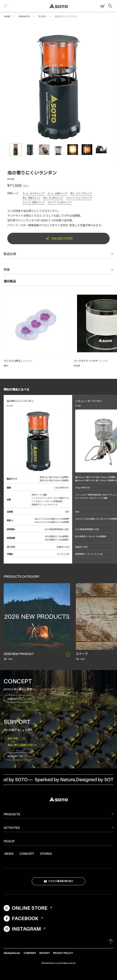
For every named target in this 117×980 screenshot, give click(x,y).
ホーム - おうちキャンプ (34, 194)
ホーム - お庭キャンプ (57, 194)
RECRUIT (45, 953)
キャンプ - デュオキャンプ (59, 203)
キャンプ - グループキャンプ (79, 198)
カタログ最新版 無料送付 (58, 881)
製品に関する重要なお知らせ (26, 745)
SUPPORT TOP (19, 756)
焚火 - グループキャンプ (81, 194)
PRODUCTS (24, 16)
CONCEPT (19, 699)
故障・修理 (16, 738)
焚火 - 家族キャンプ (31, 198)
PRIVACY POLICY (63, 953)
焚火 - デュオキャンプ (53, 198)
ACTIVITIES (12, 828)
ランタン (42, 16)
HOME (7, 16)
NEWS (9, 854)
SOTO (58, 6)
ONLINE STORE (102, 6)
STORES (46, 854)
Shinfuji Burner (12, 953)
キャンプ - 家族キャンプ (34, 203)
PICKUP (9, 841)
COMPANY (30, 953)
